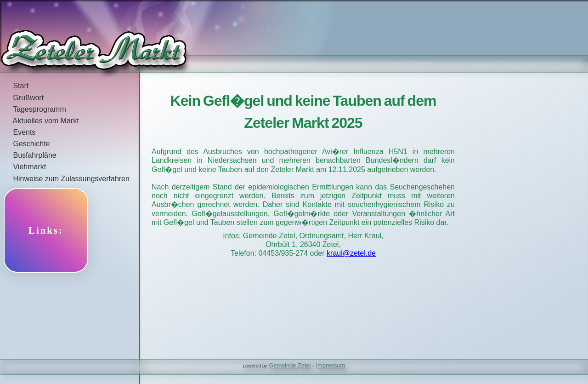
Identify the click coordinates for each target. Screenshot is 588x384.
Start (14, 86)
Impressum (331, 365)
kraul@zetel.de (351, 253)
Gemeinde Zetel (290, 365)
